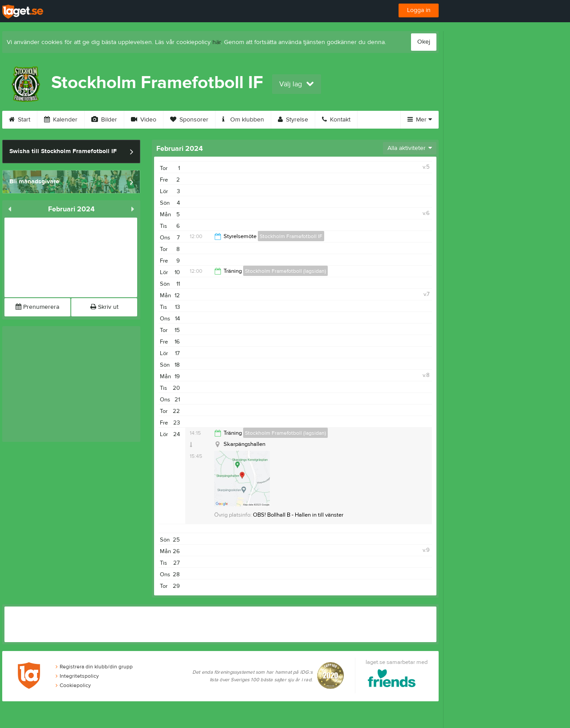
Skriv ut (104, 307)
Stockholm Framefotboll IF (291, 236)
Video (144, 120)
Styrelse (293, 120)
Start (20, 120)
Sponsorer (189, 120)
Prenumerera (37, 307)
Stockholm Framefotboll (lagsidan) (285, 271)
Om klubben (243, 120)
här (217, 42)
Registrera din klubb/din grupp (94, 667)
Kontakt (336, 120)
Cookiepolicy (73, 685)
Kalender (61, 120)
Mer (420, 120)
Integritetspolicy (77, 676)
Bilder (104, 120)
